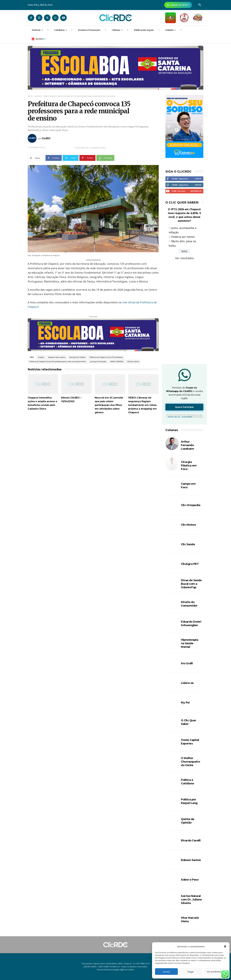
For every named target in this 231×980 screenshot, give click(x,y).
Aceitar (166, 972)
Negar (191, 972)
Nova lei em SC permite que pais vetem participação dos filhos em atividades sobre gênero (109, 405)
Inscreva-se (196, 191)
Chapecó (38, 96)
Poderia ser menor (183, 237)
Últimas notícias (133, 362)
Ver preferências (215, 972)
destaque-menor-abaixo (57, 357)
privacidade (187, 417)
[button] (225, 946)
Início (30, 96)
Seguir (198, 185)
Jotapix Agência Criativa (124, 970)
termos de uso (174, 417)
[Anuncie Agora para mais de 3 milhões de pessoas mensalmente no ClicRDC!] (178, 5)
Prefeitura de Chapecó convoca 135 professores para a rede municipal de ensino (58, 362)
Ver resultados (184, 258)
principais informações (98, 362)
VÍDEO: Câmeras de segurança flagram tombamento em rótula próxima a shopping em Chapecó (142, 405)
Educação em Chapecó (77, 357)
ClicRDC (46, 138)
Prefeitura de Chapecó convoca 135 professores (106, 357)
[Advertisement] (93, 443)
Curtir (198, 179)
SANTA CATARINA (117, 362)
